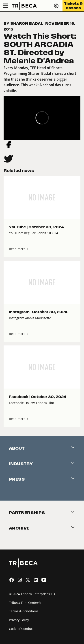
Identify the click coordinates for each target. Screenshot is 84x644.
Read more (19, 249)
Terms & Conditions (24, 611)
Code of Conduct (21, 629)
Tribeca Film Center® (25, 603)
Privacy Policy (19, 620)
